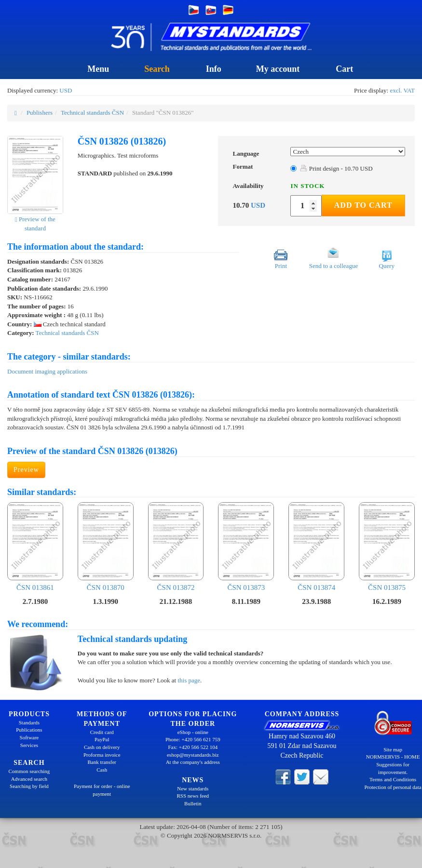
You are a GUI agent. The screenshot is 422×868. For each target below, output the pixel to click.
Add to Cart (363, 205)
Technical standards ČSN (92, 113)
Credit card (102, 732)
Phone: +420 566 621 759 (193, 739)
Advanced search (29, 779)
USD (66, 90)
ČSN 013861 (35, 547)
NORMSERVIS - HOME (393, 757)
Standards (29, 722)
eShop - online (193, 732)
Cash (102, 770)
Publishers (40, 113)
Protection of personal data (393, 787)
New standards (193, 788)
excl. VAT (402, 90)
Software (29, 737)
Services (29, 745)
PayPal (102, 739)
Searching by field (29, 786)
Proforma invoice (102, 755)
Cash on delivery (102, 747)
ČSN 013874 (316, 547)
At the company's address (193, 762)
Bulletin (193, 803)
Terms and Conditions (393, 779)
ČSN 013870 (106, 547)
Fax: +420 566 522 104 (193, 747)
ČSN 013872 (176, 547)
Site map (393, 749)
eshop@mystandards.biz (193, 755)
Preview (26, 470)
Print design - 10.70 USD (336, 168)
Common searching (29, 771)
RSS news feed (193, 796)
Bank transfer (102, 762)
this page (189, 680)
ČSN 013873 (246, 547)
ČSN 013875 (387, 547)
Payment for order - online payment (102, 790)
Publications (29, 730)
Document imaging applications (47, 371)
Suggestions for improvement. (393, 768)
